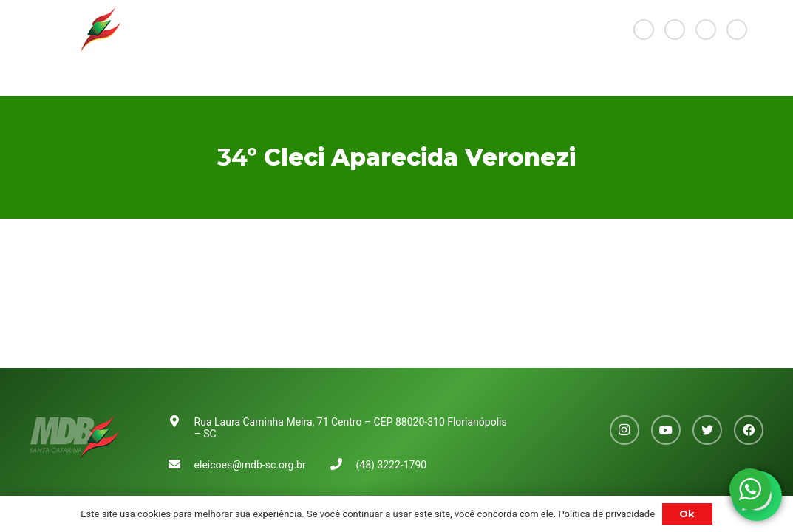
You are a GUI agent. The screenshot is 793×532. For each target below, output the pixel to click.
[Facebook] (737, 30)
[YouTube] (675, 30)
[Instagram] (644, 30)
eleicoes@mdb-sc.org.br (250, 465)
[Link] (75, 30)
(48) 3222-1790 (392, 465)
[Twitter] (706, 30)
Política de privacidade (606, 514)
